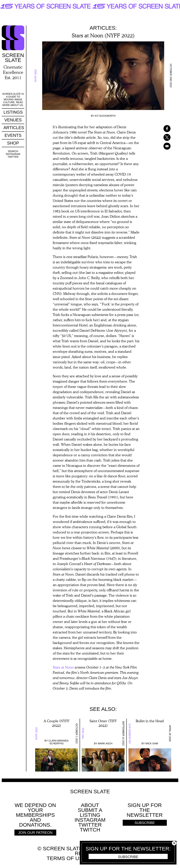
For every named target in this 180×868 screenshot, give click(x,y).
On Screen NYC (130, 733)
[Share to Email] (162, 146)
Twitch (90, 830)
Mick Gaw (152, 743)
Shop (13, 143)
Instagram (13, 154)
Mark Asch (105, 743)
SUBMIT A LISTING (90, 812)
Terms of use (66, 858)
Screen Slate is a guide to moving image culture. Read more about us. (13, 99)
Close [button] (174, 843)
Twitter (13, 157)
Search (13, 151)
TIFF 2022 (83, 733)
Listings (13, 112)
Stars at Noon (63, 667)
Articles (14, 128)
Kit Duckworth (105, 116)
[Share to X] (162, 137)
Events (13, 135)
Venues (13, 120)
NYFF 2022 (36, 76)
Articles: (103, 28)
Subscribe (128, 857)
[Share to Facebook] (162, 129)
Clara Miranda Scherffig (59, 742)
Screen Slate (90, 792)
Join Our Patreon (35, 833)
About (90, 805)
